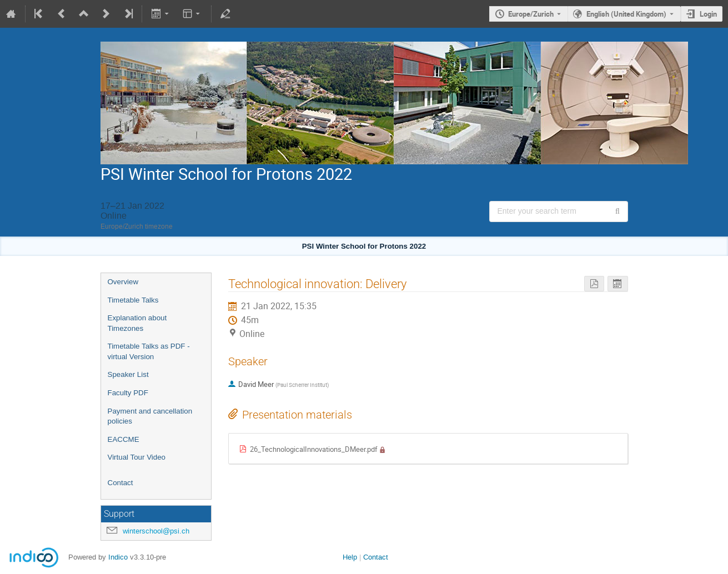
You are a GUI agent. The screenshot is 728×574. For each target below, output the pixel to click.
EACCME (124, 439)
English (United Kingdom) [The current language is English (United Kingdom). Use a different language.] (626, 14)
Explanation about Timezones (137, 323)
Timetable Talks (133, 300)
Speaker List (128, 374)
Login (708, 14)
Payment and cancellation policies (150, 416)
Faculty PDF (128, 393)
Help (350, 557)
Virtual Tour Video (137, 457)
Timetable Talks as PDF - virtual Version (149, 351)
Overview (123, 282)
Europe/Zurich (531, 14)
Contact (121, 483)
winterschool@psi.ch (156, 531)
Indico (118, 557)
